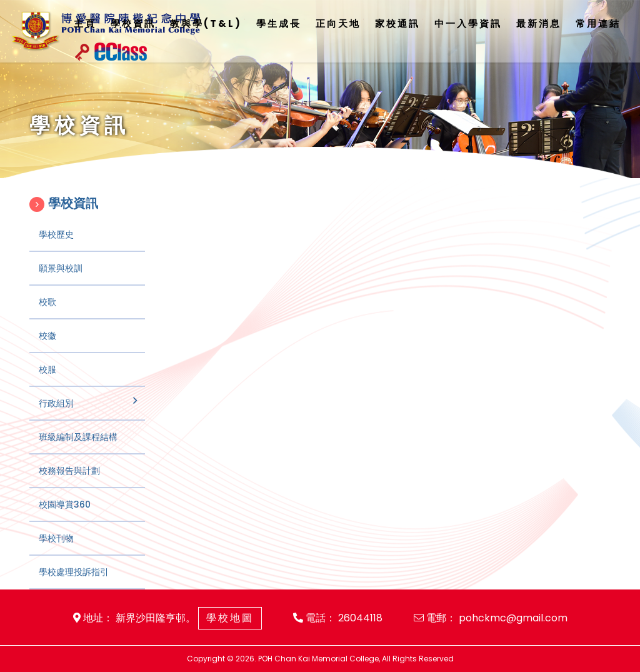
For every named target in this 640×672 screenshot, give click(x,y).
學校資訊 (133, 23)
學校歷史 (56, 251)
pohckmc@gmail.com (513, 618)
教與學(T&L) (206, 23)
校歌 (47, 319)
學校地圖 (230, 618)
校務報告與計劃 (69, 488)
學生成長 (279, 23)
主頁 (85, 23)
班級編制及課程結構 (78, 454)
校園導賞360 (65, 521)
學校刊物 (56, 555)
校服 (47, 386)
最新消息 (539, 23)
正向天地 (338, 23)
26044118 (360, 618)
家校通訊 (397, 23)
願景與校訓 (61, 285)
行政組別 (56, 420)
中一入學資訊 (468, 23)
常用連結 (598, 23)
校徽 (47, 353)
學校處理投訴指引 (74, 589)
